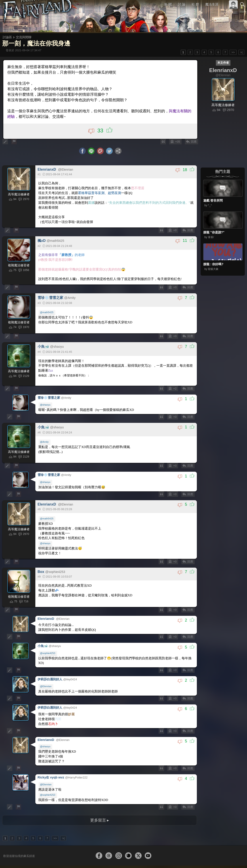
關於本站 (189, 857)
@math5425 (47, 312)
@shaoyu (46, 403)
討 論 (182, 4)
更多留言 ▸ (99, 804)
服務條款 (204, 857)
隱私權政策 (219, 857)
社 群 (195, 4)
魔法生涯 (212, 4)
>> (233, 52)
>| (241, 52)
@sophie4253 (48, 648)
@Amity (45, 441)
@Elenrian (46, 675)
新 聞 (168, 4)
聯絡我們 (235, 857)
